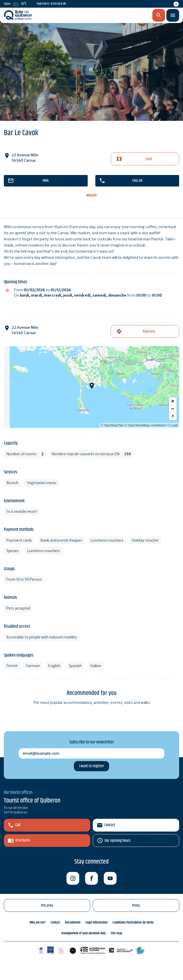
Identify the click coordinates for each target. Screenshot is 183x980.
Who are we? (38, 923)
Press (136, 906)
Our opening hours (118, 841)
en (132, 16)
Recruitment (73, 923)
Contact (110, 825)
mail (46, 181)
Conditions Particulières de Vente (133, 923)
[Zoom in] (173, 401)
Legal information (96, 923)
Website (92, 196)
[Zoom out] (173, 409)
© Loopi (173, 425)
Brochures (23, 840)
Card (149, 159)
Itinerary (149, 331)
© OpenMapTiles (112, 425)
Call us (137, 181)
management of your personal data (84, 933)
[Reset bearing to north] (173, 416)
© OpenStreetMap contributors (146, 425)
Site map (116, 933)
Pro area (47, 906)
